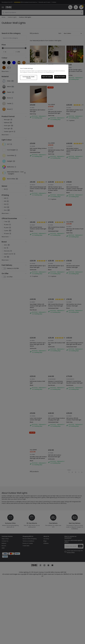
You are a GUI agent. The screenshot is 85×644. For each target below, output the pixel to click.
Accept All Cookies (60, 77)
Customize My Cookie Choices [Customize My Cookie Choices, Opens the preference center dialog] (29, 77)
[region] (43, 74)
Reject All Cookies (47, 77)
